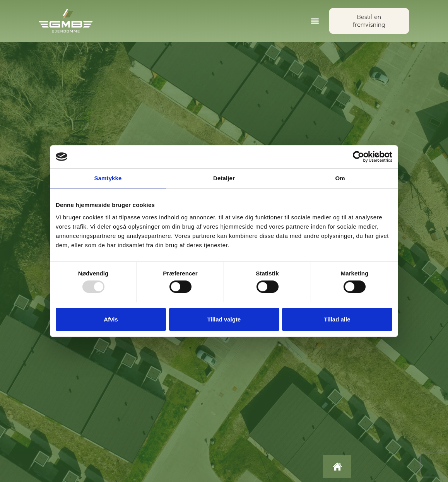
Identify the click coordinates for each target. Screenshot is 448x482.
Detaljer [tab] (224, 178)
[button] (315, 21)
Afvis (111, 319)
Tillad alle (337, 319)
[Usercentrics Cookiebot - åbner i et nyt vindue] (358, 157)
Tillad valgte (224, 319)
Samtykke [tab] (108, 178)
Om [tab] (340, 178)
